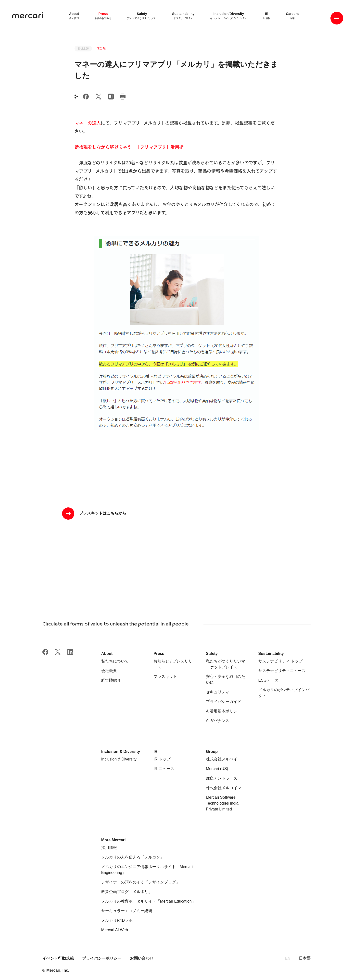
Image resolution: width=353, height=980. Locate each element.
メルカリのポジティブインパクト (284, 693)
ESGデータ (268, 680)
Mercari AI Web (115, 930)
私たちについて (115, 661)
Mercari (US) (217, 769)
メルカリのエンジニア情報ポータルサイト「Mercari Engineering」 (147, 870)
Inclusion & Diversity (119, 759)
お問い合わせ (142, 958)
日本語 (305, 958)
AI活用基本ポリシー (223, 711)
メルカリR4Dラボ (117, 920)
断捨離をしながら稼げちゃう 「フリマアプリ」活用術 (129, 147)
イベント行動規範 (59, 958)
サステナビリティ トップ (280, 661)
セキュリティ (218, 692)
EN (288, 958)
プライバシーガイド (224, 702)
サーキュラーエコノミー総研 (127, 911)
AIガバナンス (218, 721)
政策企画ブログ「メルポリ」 (127, 892)
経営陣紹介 (111, 680)
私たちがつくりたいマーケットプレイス (226, 664)
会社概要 (109, 671)
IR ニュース (164, 769)
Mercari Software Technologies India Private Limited (222, 803)
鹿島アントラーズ (222, 778)
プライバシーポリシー (102, 958)
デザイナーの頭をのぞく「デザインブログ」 (140, 882)
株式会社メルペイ (222, 759)
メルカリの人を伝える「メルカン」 (133, 857)
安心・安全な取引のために (226, 680)
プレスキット (165, 677)
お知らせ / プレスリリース (173, 664)
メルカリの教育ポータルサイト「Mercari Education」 (148, 901)
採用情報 (109, 848)
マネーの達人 (88, 123)
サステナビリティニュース (282, 671)
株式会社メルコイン (224, 788)
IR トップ (162, 759)
